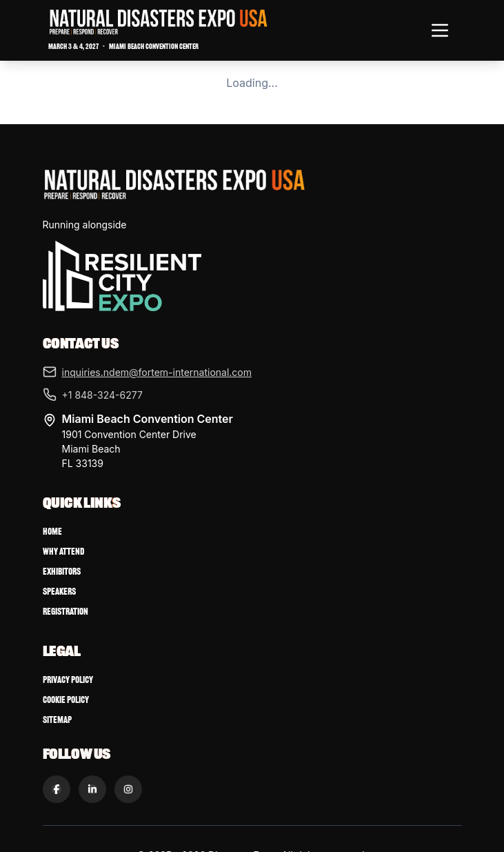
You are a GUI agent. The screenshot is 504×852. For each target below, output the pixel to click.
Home (52, 532)
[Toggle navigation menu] (440, 30)
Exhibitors (62, 572)
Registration (65, 612)
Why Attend (63, 552)
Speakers (59, 592)
